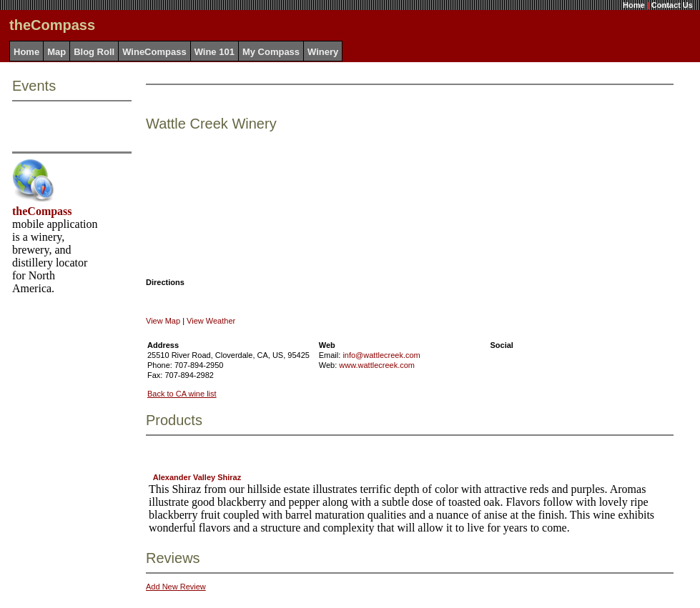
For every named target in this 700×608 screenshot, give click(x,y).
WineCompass (154, 52)
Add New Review (176, 587)
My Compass (271, 52)
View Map (163, 321)
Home (634, 5)
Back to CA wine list (182, 394)
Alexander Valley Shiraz (197, 477)
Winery (323, 52)
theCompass (42, 211)
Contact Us (672, 5)
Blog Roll (94, 52)
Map (56, 52)
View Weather (211, 321)
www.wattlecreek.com (377, 365)
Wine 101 (215, 52)
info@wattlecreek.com (381, 355)
